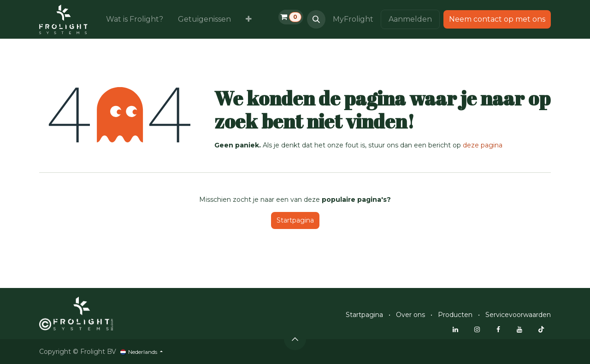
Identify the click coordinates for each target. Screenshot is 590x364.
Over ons (410, 315)
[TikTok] (541, 329)
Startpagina (295, 220)
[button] (316, 19)
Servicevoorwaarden (518, 315)
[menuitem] (135, 19)
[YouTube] (519, 329)
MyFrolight (353, 19)
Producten (455, 315)
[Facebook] (498, 329)
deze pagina (483, 145)
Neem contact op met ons (497, 19)
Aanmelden (410, 19)
